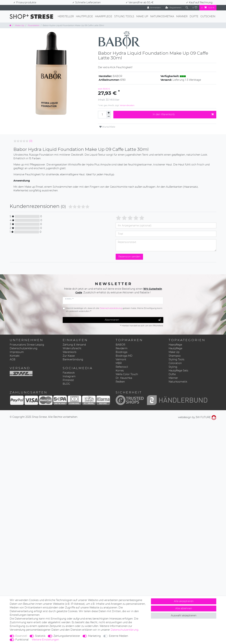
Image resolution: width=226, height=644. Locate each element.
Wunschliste (107, 127)
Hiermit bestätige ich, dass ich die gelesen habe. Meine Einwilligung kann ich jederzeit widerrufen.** (114, 310)
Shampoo (175, 356)
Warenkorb (69, 352)
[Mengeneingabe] (102, 115)
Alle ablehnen (184, 608)
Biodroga (121, 352)
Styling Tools (124, 16)
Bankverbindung (73, 359)
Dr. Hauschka (124, 378)
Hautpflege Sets (178, 371)
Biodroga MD (124, 356)
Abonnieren (133, 320)
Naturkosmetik (178, 382)
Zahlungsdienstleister (67, 636)
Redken (120, 382)
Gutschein (208, 16)
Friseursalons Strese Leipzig (27, 345)
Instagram (69, 376)
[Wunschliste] (195, 8)
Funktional (22, 640)
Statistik (40, 636)
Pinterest (68, 380)
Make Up (142, 16)
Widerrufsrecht (72, 348)
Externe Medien (118, 636)
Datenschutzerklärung (24, 348)
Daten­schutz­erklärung (125, 630)
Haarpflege (104, 16)
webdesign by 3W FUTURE (197, 417)
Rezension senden (129, 257)
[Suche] (187, 8)
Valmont (121, 359)
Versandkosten (127, 105)
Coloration (175, 363)
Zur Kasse (69, 356)
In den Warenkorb (183, 114)
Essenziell (21, 636)
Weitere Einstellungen (45, 640)
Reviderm (122, 348)
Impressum (17, 352)
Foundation (33, 25)
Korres (120, 371)
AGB (13, 359)
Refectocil (122, 367)
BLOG (66, 384)
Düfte (194, 16)
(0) (31, 141)
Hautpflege (84, 16)
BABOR (120, 345)
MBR (119, 363)
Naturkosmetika (162, 16)
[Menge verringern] (109, 117)
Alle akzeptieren (184, 601)
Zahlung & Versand (74, 345)
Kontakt (15, 356)
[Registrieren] (173, 8)
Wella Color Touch (127, 374)
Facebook (69, 373)
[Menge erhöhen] (109, 113)
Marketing (94, 636)
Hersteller (66, 16)
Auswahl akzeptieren (184, 615)
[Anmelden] (154, 8)
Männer (182, 16)
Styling (173, 367)
